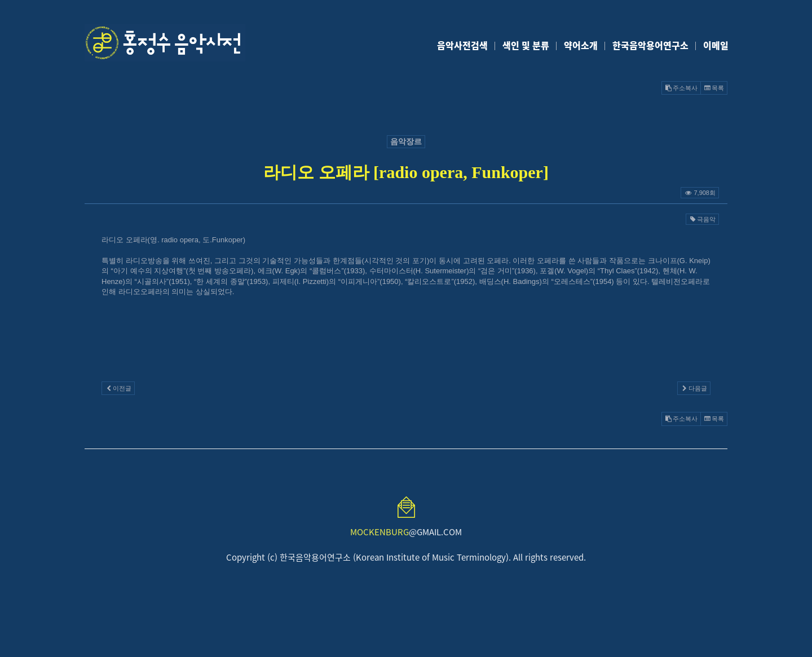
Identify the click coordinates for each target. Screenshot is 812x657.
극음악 (702, 219)
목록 (714, 88)
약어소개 (581, 45)
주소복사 (681, 88)
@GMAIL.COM (406, 532)
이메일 (716, 45)
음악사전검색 (462, 45)
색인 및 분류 (526, 45)
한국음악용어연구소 (650, 45)
